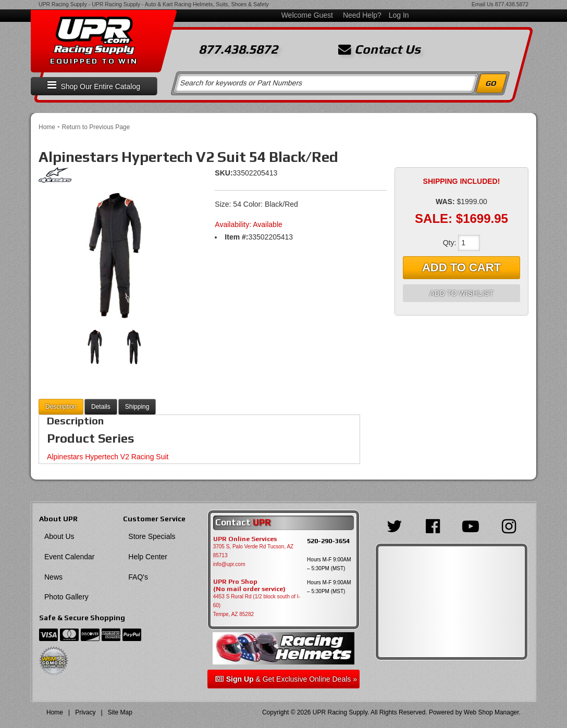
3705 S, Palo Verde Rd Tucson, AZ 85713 (254, 551)
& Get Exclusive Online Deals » (286, 679)
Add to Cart (461, 267)
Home (47, 127)
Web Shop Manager (491, 712)
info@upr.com (229, 564)
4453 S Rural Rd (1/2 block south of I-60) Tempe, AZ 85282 (257, 605)
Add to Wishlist (461, 293)
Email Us (483, 4)
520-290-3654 (328, 541)
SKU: (224, 173)
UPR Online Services (245, 539)
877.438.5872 (512, 4)
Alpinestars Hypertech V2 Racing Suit (108, 457)
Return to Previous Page (96, 127)
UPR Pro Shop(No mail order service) (249, 585)
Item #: (236, 237)
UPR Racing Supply (63, 4)
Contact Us (379, 49)
